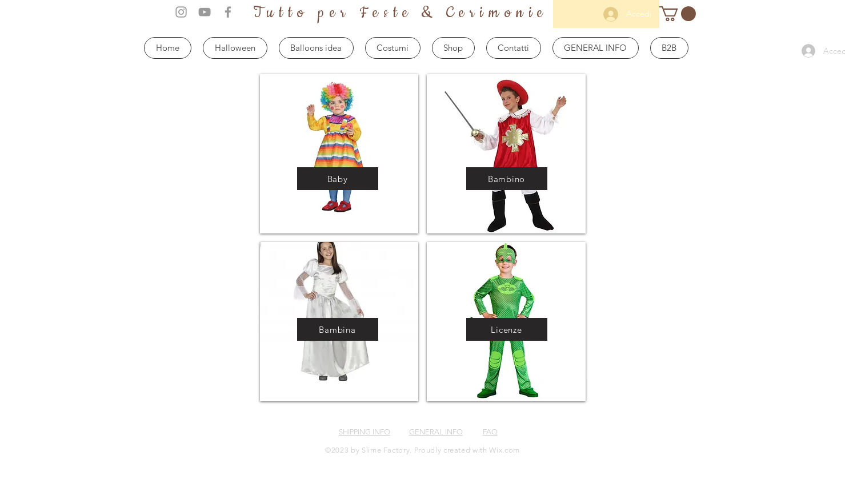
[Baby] (338, 179)
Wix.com (504, 450)
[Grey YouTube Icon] (205, 12)
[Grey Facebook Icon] (228, 12)
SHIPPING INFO (365, 432)
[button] (678, 14)
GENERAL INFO (436, 432)
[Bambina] (338, 329)
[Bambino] (507, 179)
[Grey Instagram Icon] (181, 12)
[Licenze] (507, 329)
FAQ (490, 432)
